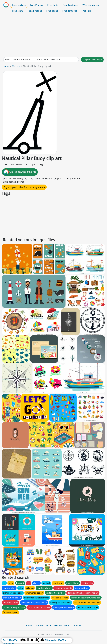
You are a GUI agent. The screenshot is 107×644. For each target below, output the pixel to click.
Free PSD (86, 11)
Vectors (16, 66)
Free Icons (18, 11)
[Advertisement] (53, 35)
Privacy (58, 626)
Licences (39, 626)
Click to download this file (20, 172)
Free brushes (35, 11)
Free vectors (19, 5)
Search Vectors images (17, 60)
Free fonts (53, 5)
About (67, 626)
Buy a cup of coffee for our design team (24, 187)
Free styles (52, 11)
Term (49, 626)
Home (6, 66)
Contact (77, 626)
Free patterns (70, 11)
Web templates (91, 5)
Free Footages (70, 5)
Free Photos (36, 5)
